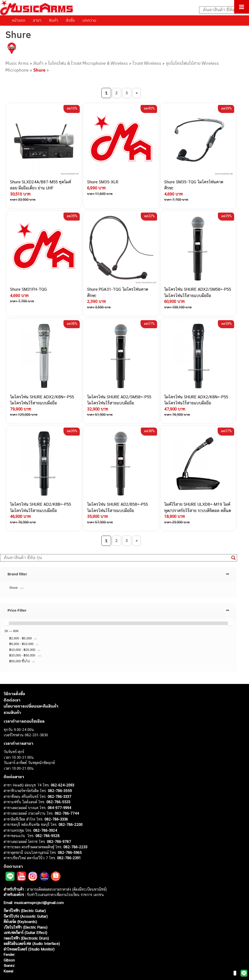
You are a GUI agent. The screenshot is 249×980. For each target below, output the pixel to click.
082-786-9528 (48, 820)
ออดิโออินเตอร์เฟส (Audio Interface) (32, 928)
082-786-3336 (56, 803)
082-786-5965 (70, 836)
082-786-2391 (69, 842)
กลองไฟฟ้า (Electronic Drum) (26, 922)
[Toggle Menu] (242, 7)
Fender (9, 939)
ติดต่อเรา (12, 684)
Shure (39, 70)
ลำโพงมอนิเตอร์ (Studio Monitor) (29, 933)
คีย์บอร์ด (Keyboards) (20, 906)
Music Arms (17, 63)
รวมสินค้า (12, 696)
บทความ (89, 20)
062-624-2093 (62, 769)
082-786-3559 (60, 775)
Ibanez (9, 950)
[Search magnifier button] (233, 542)
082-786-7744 (67, 798)
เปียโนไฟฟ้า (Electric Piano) (26, 911)
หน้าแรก (19, 20)
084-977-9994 (59, 792)
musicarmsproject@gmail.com (38, 887)
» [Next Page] (137, 93)
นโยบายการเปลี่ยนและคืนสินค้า (31, 690)
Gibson (9, 944)
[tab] (118, 558)
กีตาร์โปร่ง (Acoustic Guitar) (26, 900)
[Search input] (222, 10)
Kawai (8, 955)
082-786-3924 (45, 814)
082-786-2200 (71, 809)
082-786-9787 (59, 826)
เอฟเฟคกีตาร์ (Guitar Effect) (25, 917)
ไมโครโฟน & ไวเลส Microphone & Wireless (88, 63)
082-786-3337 (59, 780)
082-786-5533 (58, 786)
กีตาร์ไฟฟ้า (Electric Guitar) (25, 895)
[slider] (7, 607)
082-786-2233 (75, 831)
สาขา (37, 20)
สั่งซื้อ (70, 20)
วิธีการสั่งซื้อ (14, 678)
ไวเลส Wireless (147, 63)
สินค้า (53, 20)
